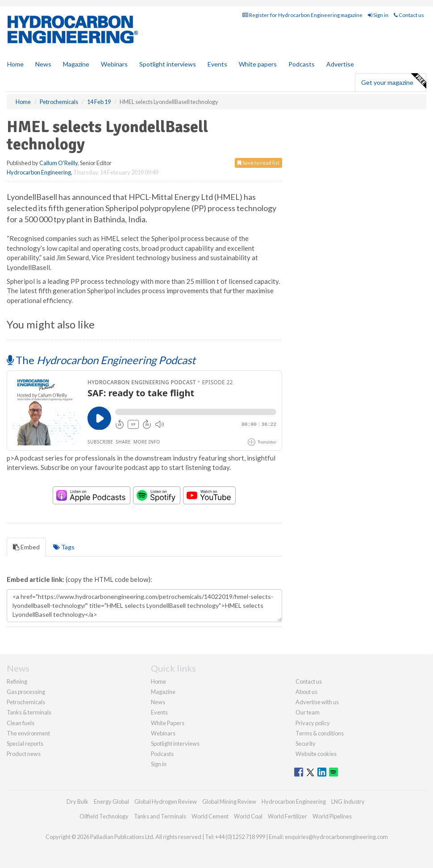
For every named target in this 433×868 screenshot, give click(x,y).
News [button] (43, 64)
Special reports (25, 743)
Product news (24, 754)
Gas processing (26, 692)
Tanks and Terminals (160, 816)
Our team (308, 712)
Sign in (378, 15)
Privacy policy (313, 723)
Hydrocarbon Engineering (39, 172)
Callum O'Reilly (58, 163)
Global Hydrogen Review (166, 802)
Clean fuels (21, 723)
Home (15, 64)
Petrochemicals (26, 702)
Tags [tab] (64, 547)
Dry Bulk (77, 802)
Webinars (114, 64)
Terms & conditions (320, 733)
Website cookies (316, 754)
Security (306, 743)
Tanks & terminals (29, 712)
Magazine (76, 64)
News (158, 702)
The (101, 360)
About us (306, 692)
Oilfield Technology (104, 816)
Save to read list (258, 163)
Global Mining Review (229, 802)
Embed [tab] (26, 547)
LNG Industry (348, 802)
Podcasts (302, 64)
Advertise (340, 64)
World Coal (248, 816)
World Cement (210, 816)
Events (217, 64)
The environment (28, 733)
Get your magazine (393, 81)
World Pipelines (332, 816)
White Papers (168, 723)
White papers (258, 64)
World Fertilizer (287, 816)
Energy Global (111, 802)
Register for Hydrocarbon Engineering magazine (302, 15)
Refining (17, 681)
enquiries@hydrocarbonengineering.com (336, 837)
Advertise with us (317, 702)
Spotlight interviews (168, 64)
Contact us (409, 15)
